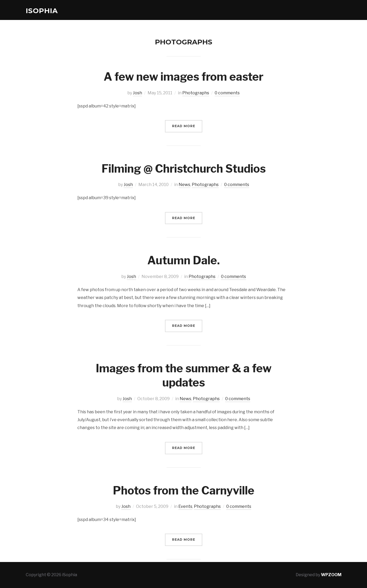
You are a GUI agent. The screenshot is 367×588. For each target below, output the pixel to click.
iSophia (42, 11)
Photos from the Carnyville (184, 490)
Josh (137, 93)
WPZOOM (331, 575)
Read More (184, 126)
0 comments (227, 93)
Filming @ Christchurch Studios (184, 169)
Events (185, 506)
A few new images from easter (183, 77)
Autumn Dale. (183, 260)
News (184, 185)
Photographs (196, 93)
